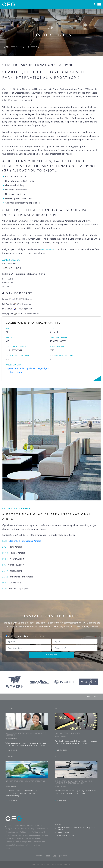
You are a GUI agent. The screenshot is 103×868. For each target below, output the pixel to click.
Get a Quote (52, 655)
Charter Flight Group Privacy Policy (61, 864)
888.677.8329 (63, 832)
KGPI (39, 47)
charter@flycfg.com (65, 835)
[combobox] (28, 641)
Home (6, 47)
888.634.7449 (92, 697)
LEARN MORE (13, 750)
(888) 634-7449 (47, 249)
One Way (15, 636)
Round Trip (36, 636)
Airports (23, 47)
